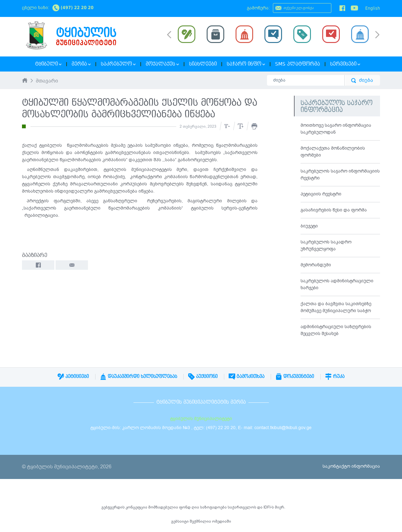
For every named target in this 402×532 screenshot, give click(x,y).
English (373, 8)
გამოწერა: (258, 8)
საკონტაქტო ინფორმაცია (351, 466)
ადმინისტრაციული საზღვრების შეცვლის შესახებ (336, 330)
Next (377, 35)
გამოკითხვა (247, 376)
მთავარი (47, 81)
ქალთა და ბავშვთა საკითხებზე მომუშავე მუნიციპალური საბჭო (336, 307)
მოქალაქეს (162, 64)
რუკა (335, 376)
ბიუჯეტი (309, 226)
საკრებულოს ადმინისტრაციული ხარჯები (337, 284)
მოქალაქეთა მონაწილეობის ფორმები (333, 152)
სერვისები (345, 64)
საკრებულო (118, 64)
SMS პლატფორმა (298, 64)
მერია (81, 64)
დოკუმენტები (295, 376)
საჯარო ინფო (246, 64)
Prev (169, 34)
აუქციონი (203, 376)
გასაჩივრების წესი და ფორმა (334, 210)
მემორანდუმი (316, 265)
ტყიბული (48, 64)
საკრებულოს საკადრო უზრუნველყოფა (326, 245)
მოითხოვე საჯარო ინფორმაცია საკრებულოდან (336, 129)
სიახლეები (203, 64)
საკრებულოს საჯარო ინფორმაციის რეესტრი (340, 175)
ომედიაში (222, 521)
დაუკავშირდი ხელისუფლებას (139, 376)
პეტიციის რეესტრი (321, 194)
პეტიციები (73, 376)
